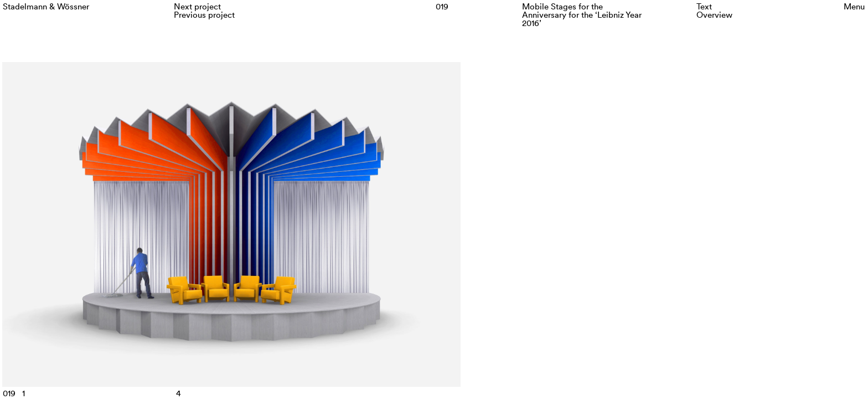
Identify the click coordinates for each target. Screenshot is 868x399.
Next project (197, 6)
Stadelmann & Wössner (46, 6)
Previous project (204, 15)
